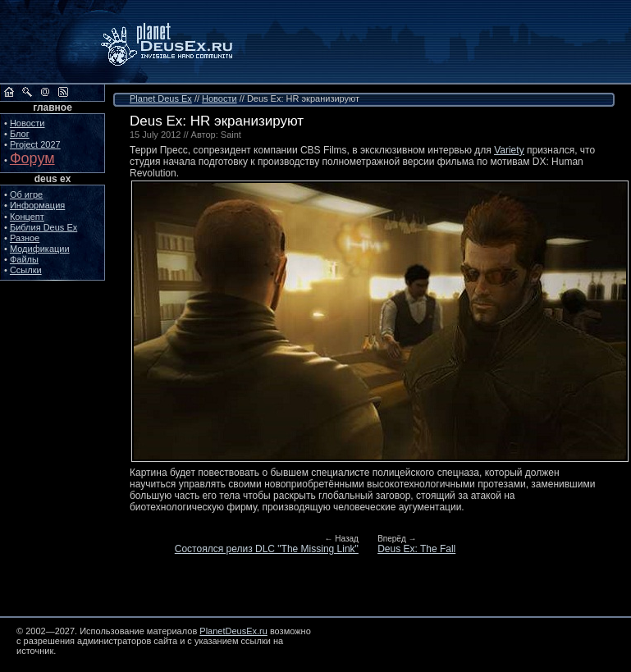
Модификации (40, 249)
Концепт (27, 217)
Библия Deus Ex (43, 227)
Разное (25, 238)
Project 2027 (35, 144)
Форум (32, 158)
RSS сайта (63, 92)
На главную (9, 92)
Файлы (24, 259)
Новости (27, 123)
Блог (20, 134)
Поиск (27, 92)
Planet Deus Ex (161, 98)
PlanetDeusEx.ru (178, 42)
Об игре (26, 194)
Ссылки (26, 270)
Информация (37, 205)
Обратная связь (45, 92)
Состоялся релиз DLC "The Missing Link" (267, 549)
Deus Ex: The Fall (416, 549)
